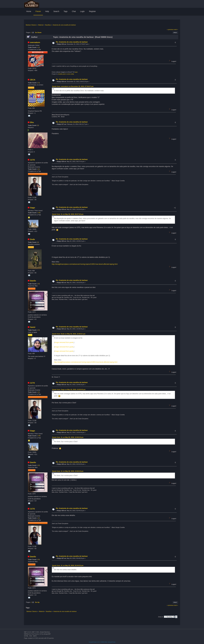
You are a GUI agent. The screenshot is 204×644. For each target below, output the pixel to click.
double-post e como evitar (66, 74)
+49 (39, 213)
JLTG (32, 160)
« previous (170, 29)
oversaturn (35, 42)
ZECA (33, 80)
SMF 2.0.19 (27, 632)
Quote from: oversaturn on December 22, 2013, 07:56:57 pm (73, 86)
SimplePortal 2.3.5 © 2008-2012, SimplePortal (102, 642)
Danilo (33, 281)
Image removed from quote (64, 342)
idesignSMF (47, 634)
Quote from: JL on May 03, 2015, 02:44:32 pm (68, 565)
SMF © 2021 (36, 632)
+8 (38, 284)
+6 (38, 169)
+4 (38, 47)
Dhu (32, 122)
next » (176, 29)
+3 (38, 83)
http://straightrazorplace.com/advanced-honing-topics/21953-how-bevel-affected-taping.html (85, 264)
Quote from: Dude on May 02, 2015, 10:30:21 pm (69, 334)
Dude (32, 239)
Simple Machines (45, 632)
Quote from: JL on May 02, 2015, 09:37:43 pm (68, 214)
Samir (33, 327)
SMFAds (26, 634)
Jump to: (161, 617)
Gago (33, 208)
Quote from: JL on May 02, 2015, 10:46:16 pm (68, 437)
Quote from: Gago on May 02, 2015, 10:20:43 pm (69, 390)
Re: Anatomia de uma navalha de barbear (72, 42)
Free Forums (35, 634)
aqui (76, 72)
